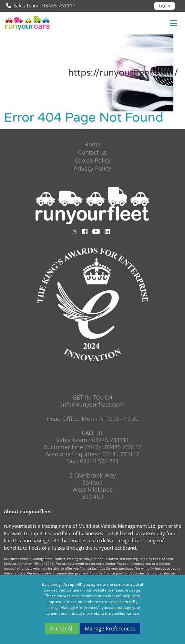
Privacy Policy (93, 168)
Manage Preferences (110, 629)
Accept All (62, 629)
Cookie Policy (93, 160)
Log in (164, 6)
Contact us (93, 152)
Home (93, 144)
